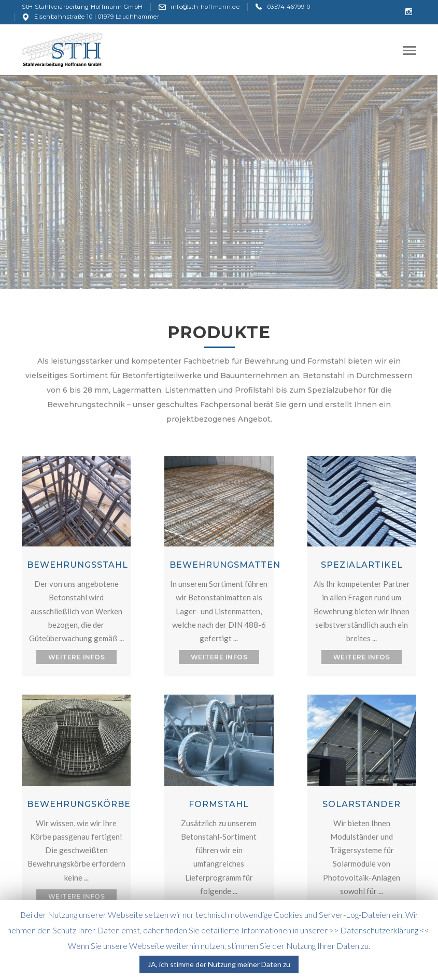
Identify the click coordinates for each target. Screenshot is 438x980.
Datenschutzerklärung (379, 930)
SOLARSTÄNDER (362, 804)
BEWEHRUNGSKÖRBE (79, 804)
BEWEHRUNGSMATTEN (225, 565)
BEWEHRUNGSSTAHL (77, 565)
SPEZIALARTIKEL (362, 565)
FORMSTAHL (219, 804)
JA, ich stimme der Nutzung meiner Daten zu (219, 964)
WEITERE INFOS (77, 657)
